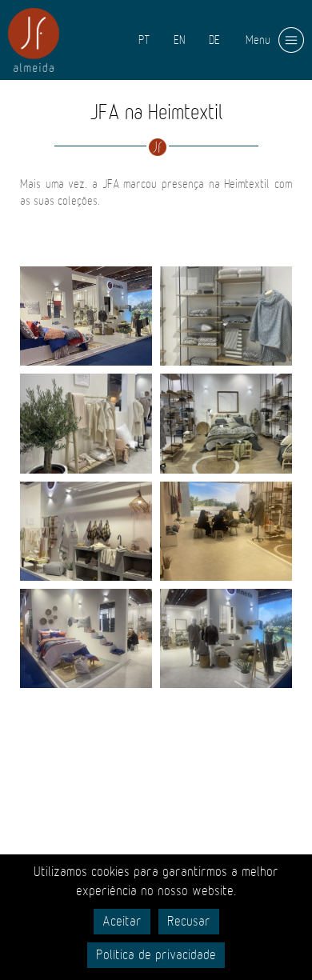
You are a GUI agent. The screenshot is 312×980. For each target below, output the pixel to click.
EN (179, 40)
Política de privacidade (156, 955)
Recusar (189, 922)
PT (144, 40)
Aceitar (122, 922)
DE (214, 40)
